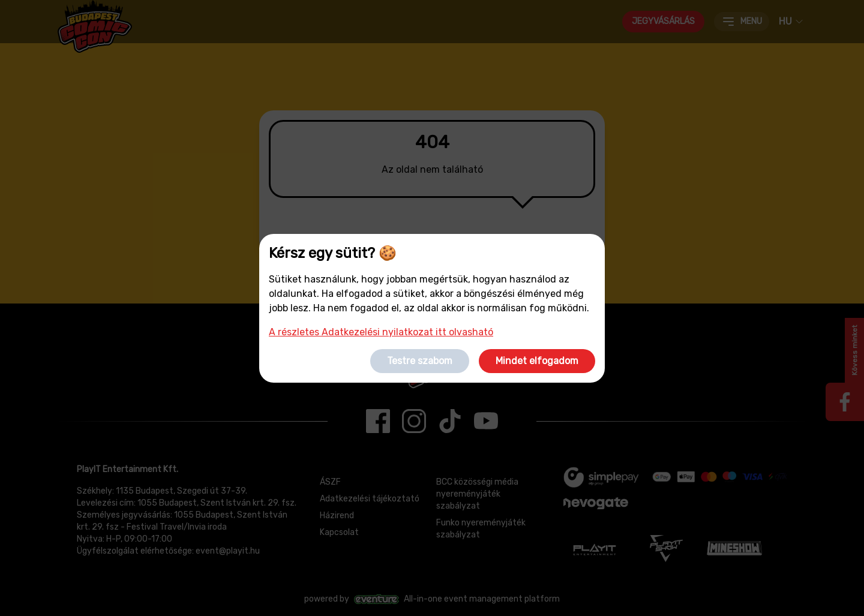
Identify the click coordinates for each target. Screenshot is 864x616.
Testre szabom (420, 361)
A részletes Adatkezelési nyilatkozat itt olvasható (381, 332)
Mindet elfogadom (537, 361)
